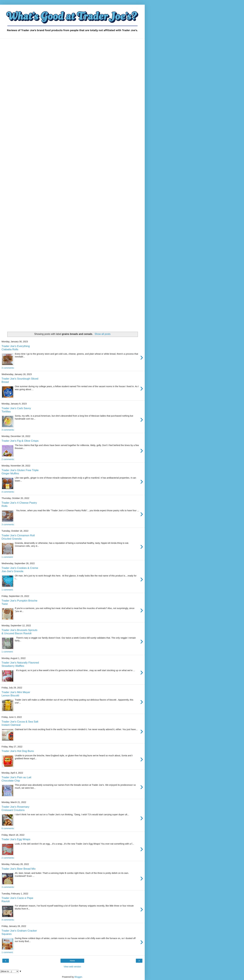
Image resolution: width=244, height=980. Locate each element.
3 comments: (8, 368)
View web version (72, 967)
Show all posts (103, 334)
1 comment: (7, 557)
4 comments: (8, 492)
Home (72, 961)
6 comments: (8, 828)
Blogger (78, 977)
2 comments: (8, 459)
